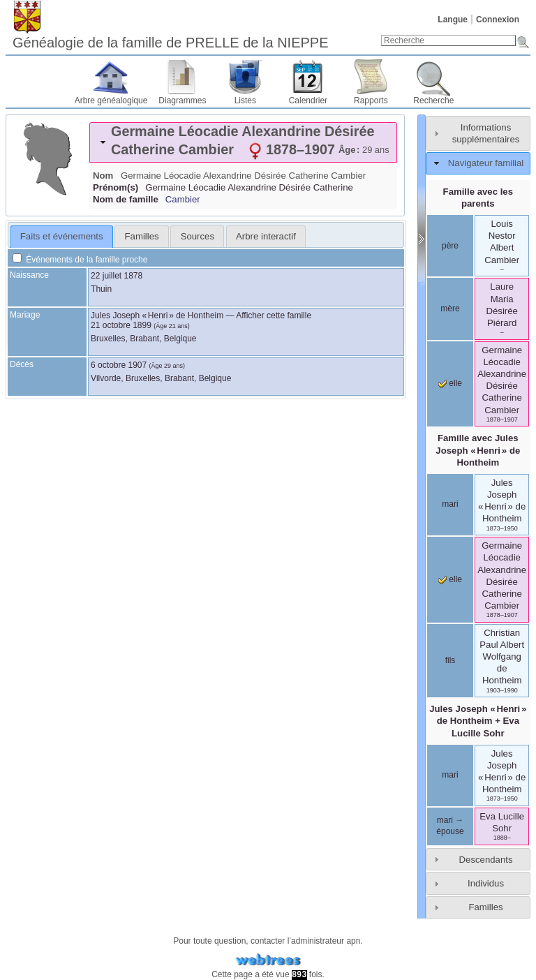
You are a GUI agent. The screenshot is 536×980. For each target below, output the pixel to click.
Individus (486, 883)
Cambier (183, 199)
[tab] (243, 142)
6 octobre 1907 (119, 365)
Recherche (433, 101)
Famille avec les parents (478, 198)
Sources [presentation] (198, 236)
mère (450, 309)
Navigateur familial (486, 163)
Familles (485, 907)
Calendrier (308, 101)
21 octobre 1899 (121, 325)
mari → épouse (450, 826)
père (450, 246)
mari (450, 504)
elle (450, 383)
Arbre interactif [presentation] (266, 236)
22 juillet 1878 (117, 276)
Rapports (371, 101)
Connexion (498, 20)
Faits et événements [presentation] (62, 236)
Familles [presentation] (142, 236)
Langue (453, 20)
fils (451, 660)
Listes (245, 101)
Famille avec (478, 450)
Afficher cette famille (274, 315)
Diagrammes (182, 101)
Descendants (486, 860)
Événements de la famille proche (80, 260)
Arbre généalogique (111, 101)
